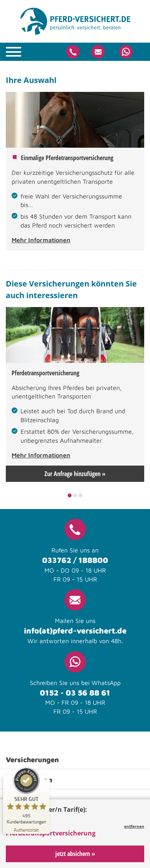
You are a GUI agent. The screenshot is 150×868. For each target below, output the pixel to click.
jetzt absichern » (75, 854)
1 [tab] (70, 495)
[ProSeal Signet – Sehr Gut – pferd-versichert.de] (26, 796)
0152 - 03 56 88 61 (75, 693)
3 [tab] (81, 495)
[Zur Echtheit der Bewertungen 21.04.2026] (26, 829)
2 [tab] (75, 495)
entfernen (134, 826)
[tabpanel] (75, 395)
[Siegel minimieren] (46, 779)
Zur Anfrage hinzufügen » (75, 474)
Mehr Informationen (41, 240)
